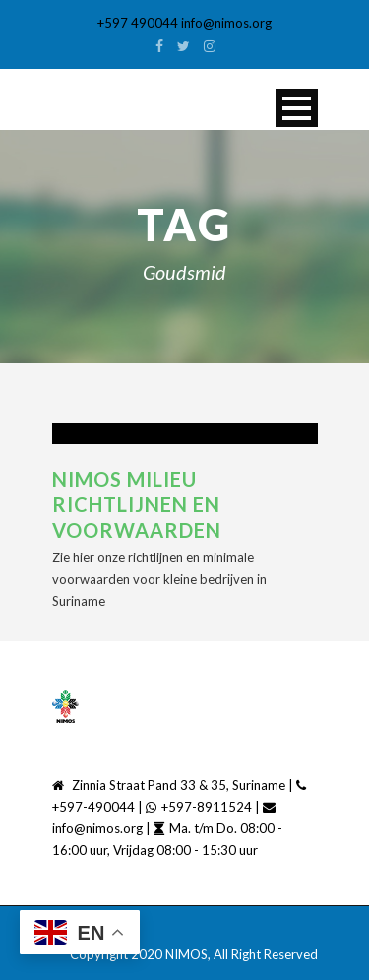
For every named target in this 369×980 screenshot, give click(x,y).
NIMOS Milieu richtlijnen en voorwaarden (137, 504)
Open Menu (297, 108)
